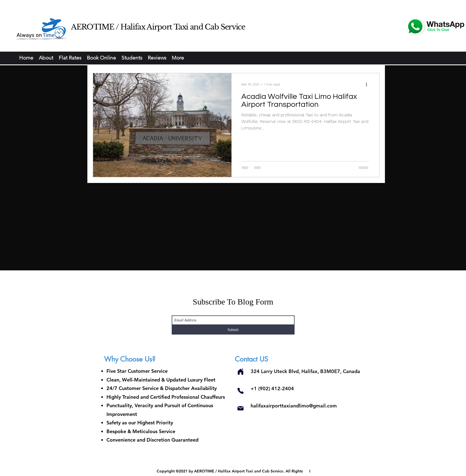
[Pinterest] (252, 455)
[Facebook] (236, 455)
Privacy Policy (258, 473)
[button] (101, 58)
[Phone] (241, 391)
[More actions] (369, 84)
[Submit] (233, 330)
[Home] (241, 372)
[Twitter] (244, 455)
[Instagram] (227, 455)
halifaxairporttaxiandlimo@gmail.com (294, 406)
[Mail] (241, 408)
